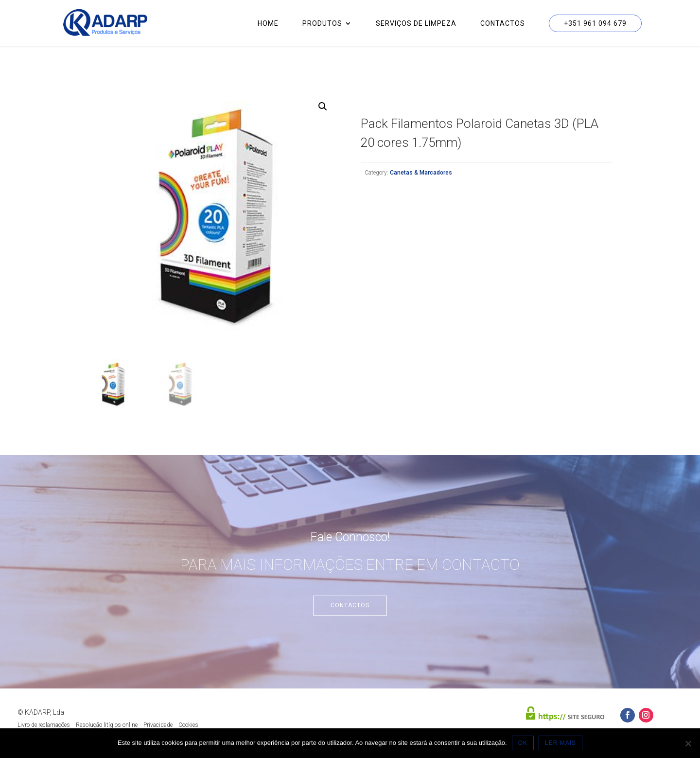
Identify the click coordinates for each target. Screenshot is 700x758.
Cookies (188, 725)
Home (268, 24)
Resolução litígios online (107, 725)
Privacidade (158, 725)
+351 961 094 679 (595, 23)
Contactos (503, 24)
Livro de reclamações (44, 725)
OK (523, 743)
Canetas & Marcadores (421, 173)
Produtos (322, 24)
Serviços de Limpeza (416, 24)
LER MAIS (560, 743)
